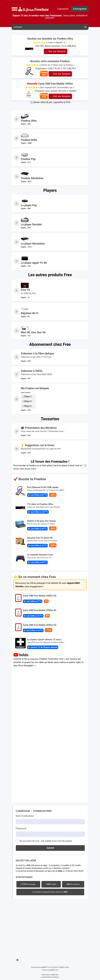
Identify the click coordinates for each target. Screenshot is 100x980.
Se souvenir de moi (29, 841)
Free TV (25, 290)
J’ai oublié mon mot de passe (56, 841)
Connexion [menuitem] (63, 9)
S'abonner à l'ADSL (32, 371)
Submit (50, 848)
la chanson (33, 659)
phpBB (43, 967)
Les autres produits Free (50, 275)
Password (21, 828)
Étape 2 (27, 396)
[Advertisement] (50, 928)
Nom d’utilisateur (25, 816)
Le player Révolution (33, 244)
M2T (66, 892)
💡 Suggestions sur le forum (38, 445)
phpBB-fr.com (54, 970)
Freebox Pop (28, 159)
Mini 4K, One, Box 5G (33, 332)
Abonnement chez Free (50, 344)
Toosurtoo (50, 419)
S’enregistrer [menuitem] (80, 9)
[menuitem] (86, 27)
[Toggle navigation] (18, 960)
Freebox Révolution (32, 178)
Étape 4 (27, 401)
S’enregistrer (42, 811)
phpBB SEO (55, 975)
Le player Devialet (31, 224)
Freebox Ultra (29, 121)
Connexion (23, 811)
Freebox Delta (29, 140)
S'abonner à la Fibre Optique (37, 354)
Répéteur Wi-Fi (30, 313)
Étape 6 (27, 406)
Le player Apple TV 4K (34, 263)
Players (50, 190)
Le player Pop (29, 205)
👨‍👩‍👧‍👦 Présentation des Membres (39, 428)
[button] (15, 9)
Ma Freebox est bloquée (35, 388)
